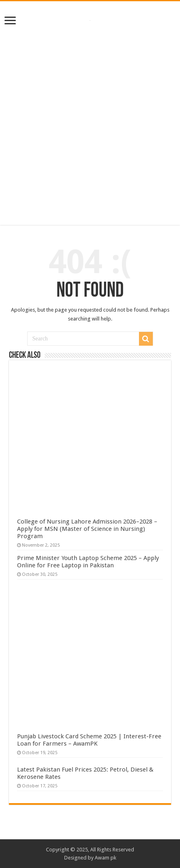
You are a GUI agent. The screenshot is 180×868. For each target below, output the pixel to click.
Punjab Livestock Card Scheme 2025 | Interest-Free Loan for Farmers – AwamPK (89, 740)
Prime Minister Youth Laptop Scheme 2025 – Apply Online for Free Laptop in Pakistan (88, 562)
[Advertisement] (90, 123)
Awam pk (105, 858)
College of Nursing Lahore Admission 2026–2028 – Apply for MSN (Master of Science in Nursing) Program (87, 529)
